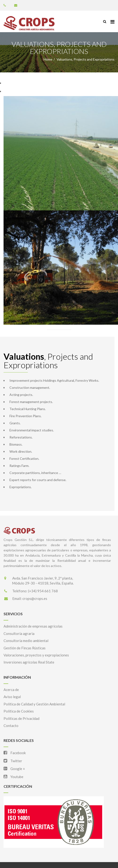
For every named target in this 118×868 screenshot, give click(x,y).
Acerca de (11, 690)
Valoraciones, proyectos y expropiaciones (36, 655)
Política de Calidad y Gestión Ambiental (34, 704)
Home (48, 59)
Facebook (15, 753)
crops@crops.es (35, 598)
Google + (14, 769)
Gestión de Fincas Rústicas (25, 648)
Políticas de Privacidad (21, 718)
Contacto (11, 726)
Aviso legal (12, 697)
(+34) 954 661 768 (43, 591)
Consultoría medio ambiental (26, 641)
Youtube (13, 777)
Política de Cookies (19, 711)
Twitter (13, 761)
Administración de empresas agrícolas (33, 626)
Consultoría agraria (19, 633)
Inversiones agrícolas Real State (29, 662)
